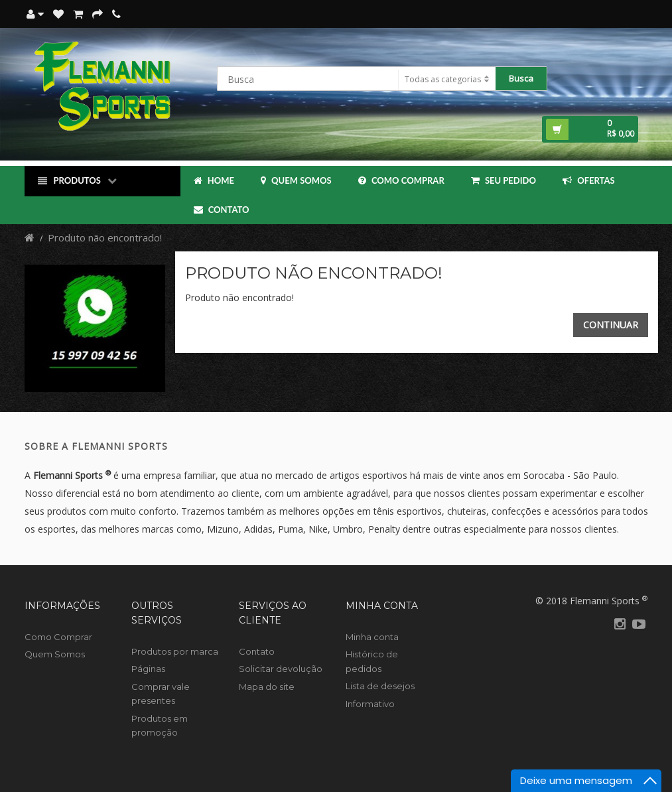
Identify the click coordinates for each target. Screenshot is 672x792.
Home (214, 180)
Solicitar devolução (281, 669)
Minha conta (372, 637)
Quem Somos (296, 180)
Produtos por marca (175, 651)
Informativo (370, 704)
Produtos (77, 181)
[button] (590, 129)
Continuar (611, 325)
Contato (222, 210)
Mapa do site (267, 687)
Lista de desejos (380, 686)
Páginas (148, 669)
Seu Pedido (504, 180)
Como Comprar (401, 180)
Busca (521, 78)
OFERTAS (589, 180)
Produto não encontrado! (105, 237)
